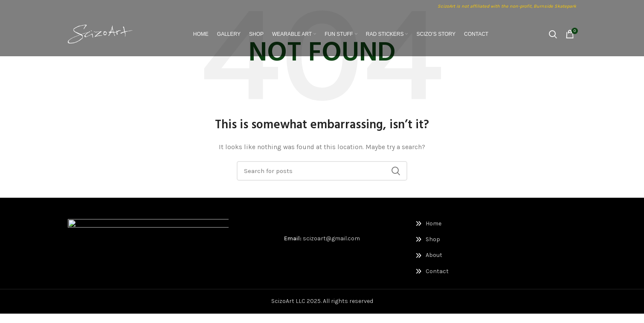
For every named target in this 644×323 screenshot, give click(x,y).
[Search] (553, 36)
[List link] (453, 224)
